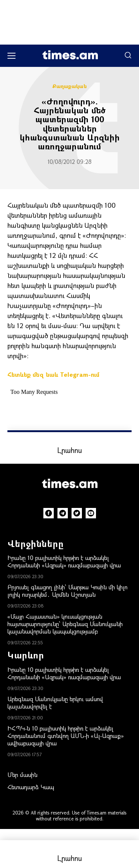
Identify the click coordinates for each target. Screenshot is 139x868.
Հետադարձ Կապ (31, 787)
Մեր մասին (22, 775)
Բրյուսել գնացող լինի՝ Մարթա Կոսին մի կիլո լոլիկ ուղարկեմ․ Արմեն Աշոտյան (67, 591)
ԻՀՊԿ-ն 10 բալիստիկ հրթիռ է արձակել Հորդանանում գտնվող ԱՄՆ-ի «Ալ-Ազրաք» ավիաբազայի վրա (66, 736)
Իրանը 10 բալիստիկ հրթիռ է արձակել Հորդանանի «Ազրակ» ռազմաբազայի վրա (64, 561)
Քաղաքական (69, 86)
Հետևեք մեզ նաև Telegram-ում (53, 374)
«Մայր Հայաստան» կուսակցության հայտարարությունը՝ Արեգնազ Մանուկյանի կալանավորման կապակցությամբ (65, 624)
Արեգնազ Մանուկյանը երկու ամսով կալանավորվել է (55, 702)
